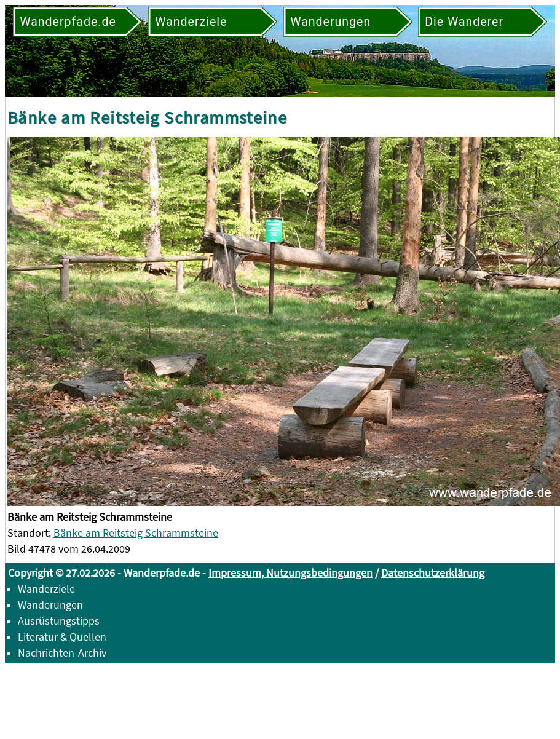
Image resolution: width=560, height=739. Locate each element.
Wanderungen (50, 605)
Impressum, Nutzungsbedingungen (290, 573)
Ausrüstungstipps (59, 621)
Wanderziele (46, 589)
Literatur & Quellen (62, 637)
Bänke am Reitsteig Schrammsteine (136, 533)
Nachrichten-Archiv (62, 653)
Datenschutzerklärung (433, 573)
